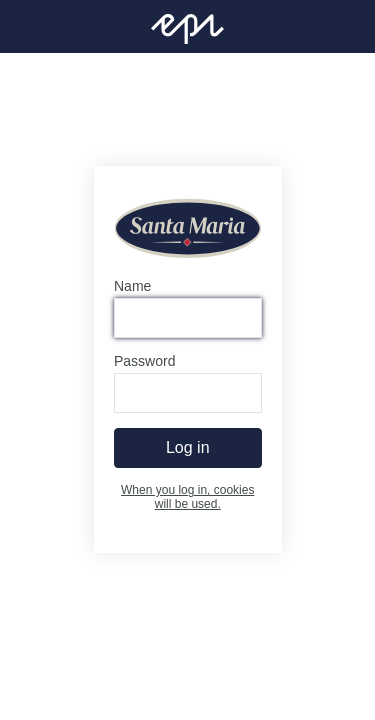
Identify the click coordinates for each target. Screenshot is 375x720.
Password (144, 362)
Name (132, 287)
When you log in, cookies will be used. (187, 498)
